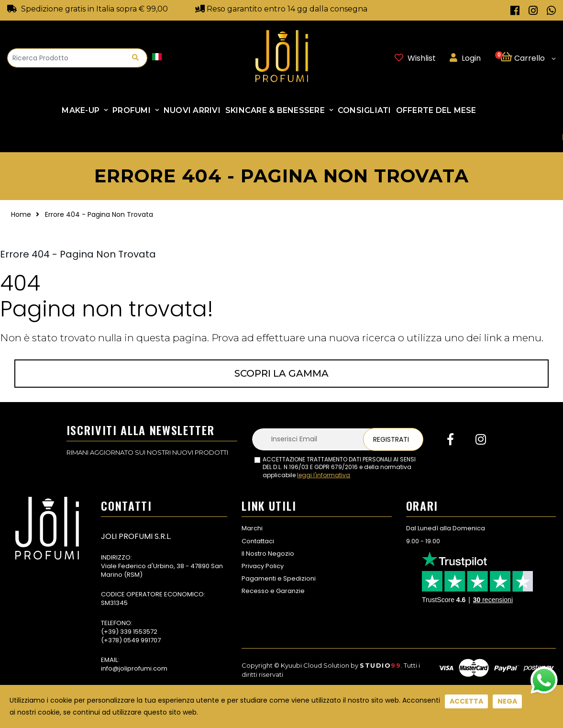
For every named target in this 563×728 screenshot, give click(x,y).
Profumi (132, 110)
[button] (528, 58)
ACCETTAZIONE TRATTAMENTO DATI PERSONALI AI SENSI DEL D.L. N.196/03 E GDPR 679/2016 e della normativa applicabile (339, 468)
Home (21, 214)
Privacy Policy (263, 566)
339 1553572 (139, 632)
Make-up (81, 110)
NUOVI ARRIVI (192, 110)
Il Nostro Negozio (268, 554)
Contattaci (258, 541)
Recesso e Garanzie (273, 591)
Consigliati (364, 110)
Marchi (252, 528)
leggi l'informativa (324, 475)
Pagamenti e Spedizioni (279, 578)
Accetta (466, 701)
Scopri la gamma (281, 373)
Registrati (391, 439)
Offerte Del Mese (436, 110)
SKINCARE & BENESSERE (275, 110)
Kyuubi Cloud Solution (315, 665)
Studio (380, 665)
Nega (507, 701)
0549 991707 (142, 640)
